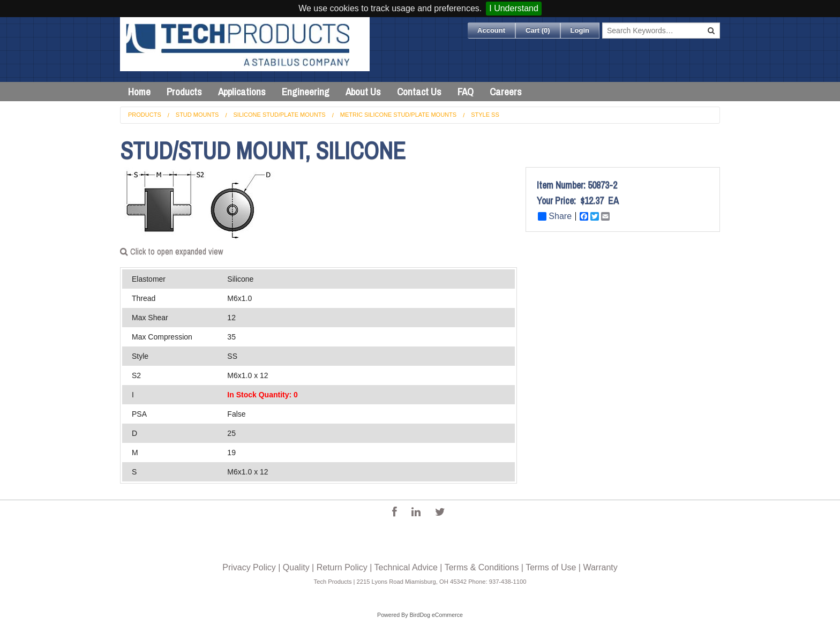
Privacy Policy (249, 567)
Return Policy (342, 567)
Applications (242, 92)
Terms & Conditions (482, 567)
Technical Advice (406, 567)
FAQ (466, 92)
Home (139, 92)
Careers (506, 92)
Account (491, 30)
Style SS (485, 115)
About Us (363, 92)
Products (184, 92)
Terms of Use (551, 567)
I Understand (514, 8)
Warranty (600, 567)
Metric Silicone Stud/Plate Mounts (398, 115)
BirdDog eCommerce (436, 615)
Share (555, 216)
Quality (296, 567)
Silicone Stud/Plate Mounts (280, 115)
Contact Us (419, 92)
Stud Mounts (197, 115)
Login (580, 30)
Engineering (306, 92)
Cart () (538, 30)
